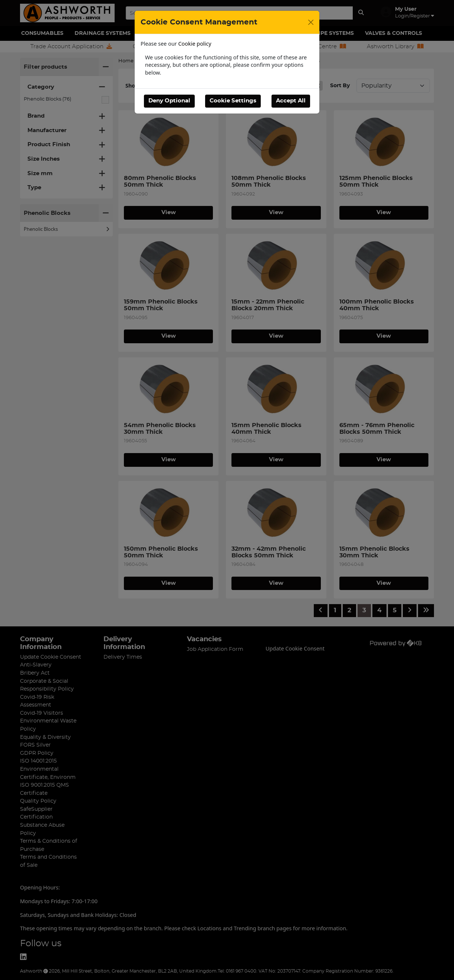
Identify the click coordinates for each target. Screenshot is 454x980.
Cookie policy (195, 44)
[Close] (311, 22)
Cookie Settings (233, 101)
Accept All (291, 101)
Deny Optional (169, 101)
